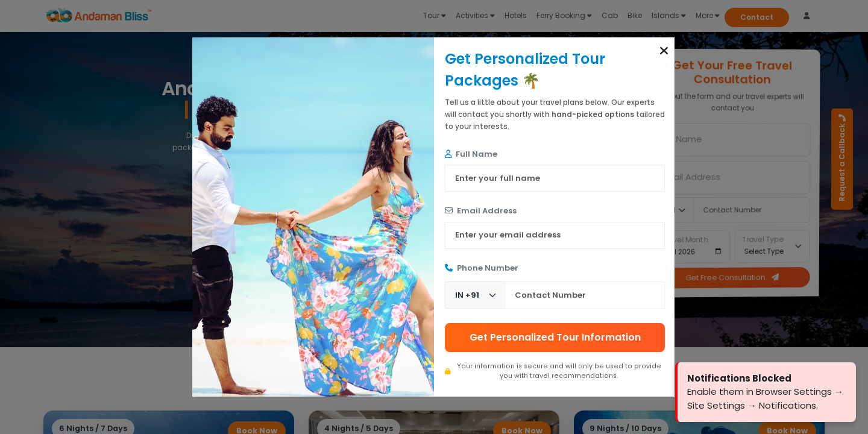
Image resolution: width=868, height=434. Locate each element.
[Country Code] (475, 295)
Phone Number (482, 268)
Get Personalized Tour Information (555, 337)
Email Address (481, 211)
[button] (664, 51)
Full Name (471, 154)
